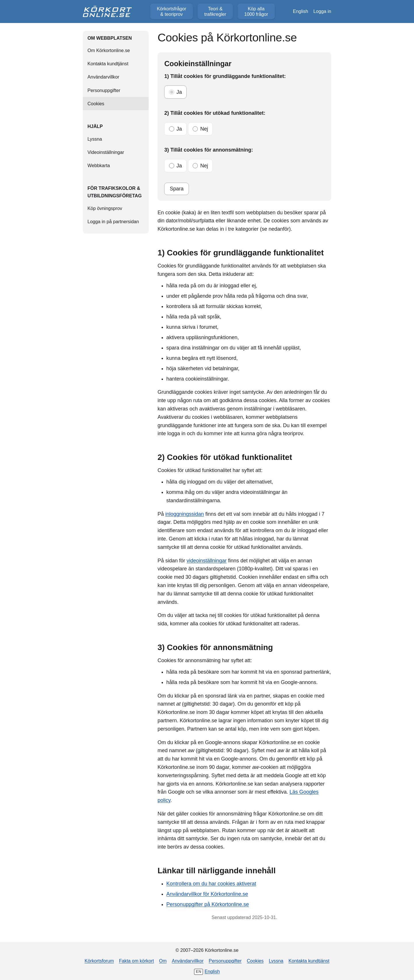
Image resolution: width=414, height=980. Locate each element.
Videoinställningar (106, 152)
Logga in (322, 11)
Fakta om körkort (136, 961)
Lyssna (95, 139)
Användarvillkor (103, 77)
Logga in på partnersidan (113, 221)
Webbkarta (99, 165)
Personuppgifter (104, 90)
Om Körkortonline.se (109, 50)
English (301, 11)
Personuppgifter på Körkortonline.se (208, 904)
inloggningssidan (185, 514)
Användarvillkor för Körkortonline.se (207, 894)
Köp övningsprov (105, 208)
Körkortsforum (99, 961)
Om (163, 961)
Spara (177, 189)
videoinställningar (207, 561)
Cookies (255, 961)
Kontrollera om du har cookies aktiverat (211, 884)
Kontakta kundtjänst (108, 64)
